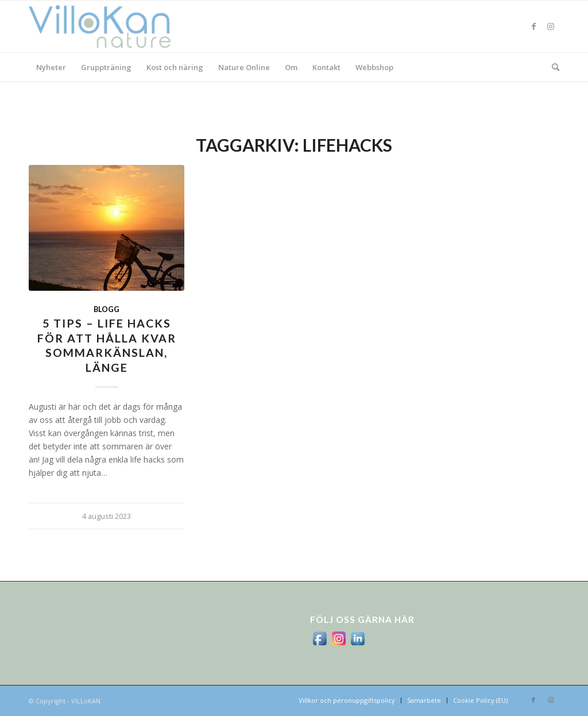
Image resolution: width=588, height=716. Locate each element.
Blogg (107, 309)
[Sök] (552, 67)
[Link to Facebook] (533, 26)
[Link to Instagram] (551, 26)
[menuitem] (51, 67)
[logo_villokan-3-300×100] (106, 26)
